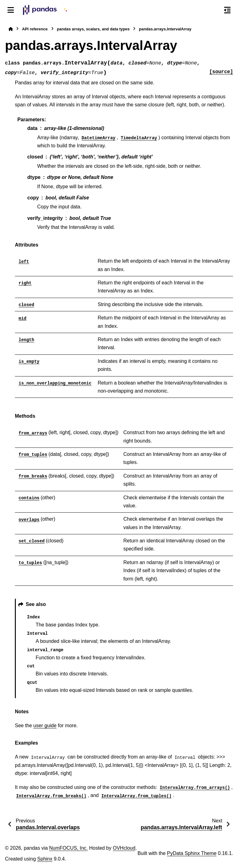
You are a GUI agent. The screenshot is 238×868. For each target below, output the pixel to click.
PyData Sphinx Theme (192, 853)
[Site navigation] (11, 10)
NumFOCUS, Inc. (68, 848)
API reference (35, 29)
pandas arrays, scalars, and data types (93, 29)
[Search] (214, 10)
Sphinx (45, 859)
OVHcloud (124, 848)
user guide (45, 726)
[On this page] (227, 10)
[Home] (11, 29)
